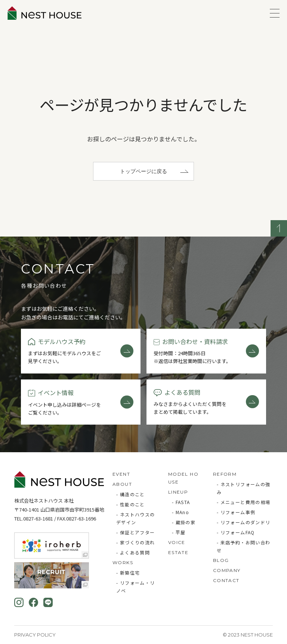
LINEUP (178, 492)
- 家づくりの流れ (136, 542)
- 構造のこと (131, 494)
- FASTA (181, 502)
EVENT (121, 474)
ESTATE (178, 552)
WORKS (123, 562)
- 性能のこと (131, 504)
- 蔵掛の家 (184, 522)
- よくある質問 (133, 552)
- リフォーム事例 (236, 512)
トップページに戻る (143, 171)
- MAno (180, 512)
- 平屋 (179, 532)
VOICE (177, 542)
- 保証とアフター (136, 532)
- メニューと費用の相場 (244, 502)
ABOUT (122, 484)
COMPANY (227, 570)
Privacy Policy (35, 635)
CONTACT (226, 580)
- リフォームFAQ (236, 532)
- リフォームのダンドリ (244, 522)
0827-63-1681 (38, 518)
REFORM (225, 474)
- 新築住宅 (128, 573)
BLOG (221, 560)
